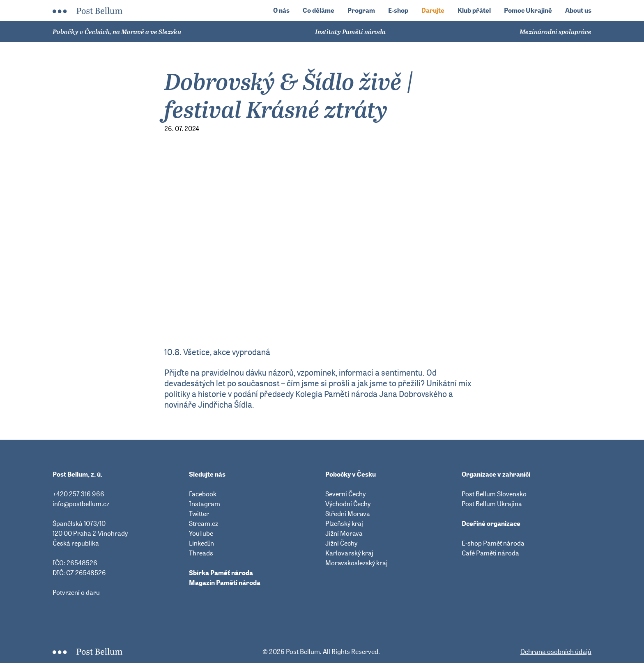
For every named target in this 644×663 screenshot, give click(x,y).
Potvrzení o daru (76, 592)
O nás (281, 10)
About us (578, 10)
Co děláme (319, 10)
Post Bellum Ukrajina (492, 504)
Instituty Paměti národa (350, 32)
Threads (201, 553)
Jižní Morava (344, 533)
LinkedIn (201, 543)
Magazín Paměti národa (225, 583)
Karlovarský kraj (349, 553)
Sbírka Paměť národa (221, 573)
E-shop (398, 10)
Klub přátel (474, 10)
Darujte (433, 10)
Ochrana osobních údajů (556, 652)
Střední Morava (348, 514)
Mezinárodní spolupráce (555, 32)
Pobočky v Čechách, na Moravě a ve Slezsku (117, 32)
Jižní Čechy (341, 543)
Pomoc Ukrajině (528, 10)
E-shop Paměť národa (493, 543)
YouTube (201, 533)
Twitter (199, 514)
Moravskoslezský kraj (356, 563)
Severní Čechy (345, 494)
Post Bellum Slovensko (494, 494)
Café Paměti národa (490, 553)
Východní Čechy (348, 504)
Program (361, 10)
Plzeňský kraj (344, 523)
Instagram (205, 504)
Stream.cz (204, 523)
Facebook (203, 494)
